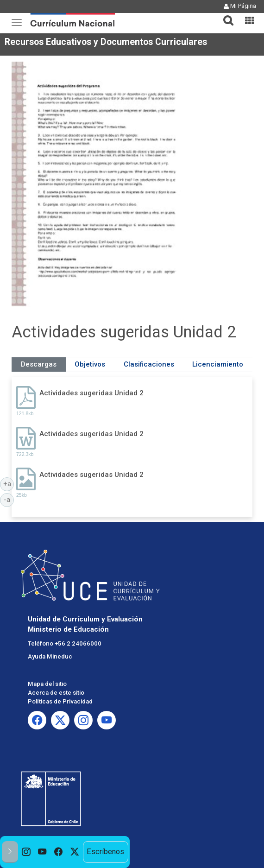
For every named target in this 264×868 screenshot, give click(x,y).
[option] (26, 852)
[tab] (225, 15)
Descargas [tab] (39, 364)
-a (9, 499)
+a (9, 483)
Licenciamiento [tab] (218, 364)
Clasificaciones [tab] (149, 364)
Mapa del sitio (47, 684)
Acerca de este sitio (56, 693)
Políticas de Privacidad (60, 701)
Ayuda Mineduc (50, 656)
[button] (225, 15)
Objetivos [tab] (90, 364)
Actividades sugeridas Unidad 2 (91, 393)
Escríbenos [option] (105, 852)
